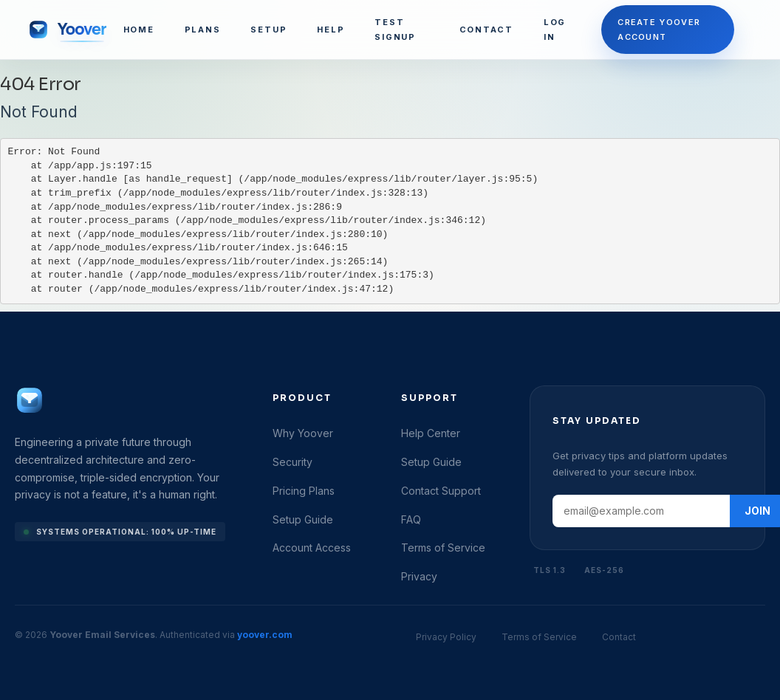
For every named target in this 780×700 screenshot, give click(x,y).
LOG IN (555, 30)
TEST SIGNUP (395, 30)
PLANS (203, 30)
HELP (331, 30)
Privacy (419, 576)
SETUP (268, 30)
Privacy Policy (446, 637)
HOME (139, 30)
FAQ (411, 519)
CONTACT (486, 30)
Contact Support (441, 491)
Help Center (431, 433)
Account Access (312, 548)
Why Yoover (303, 433)
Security (292, 462)
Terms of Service (443, 548)
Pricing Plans (304, 491)
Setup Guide (303, 519)
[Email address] (641, 511)
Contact (619, 637)
